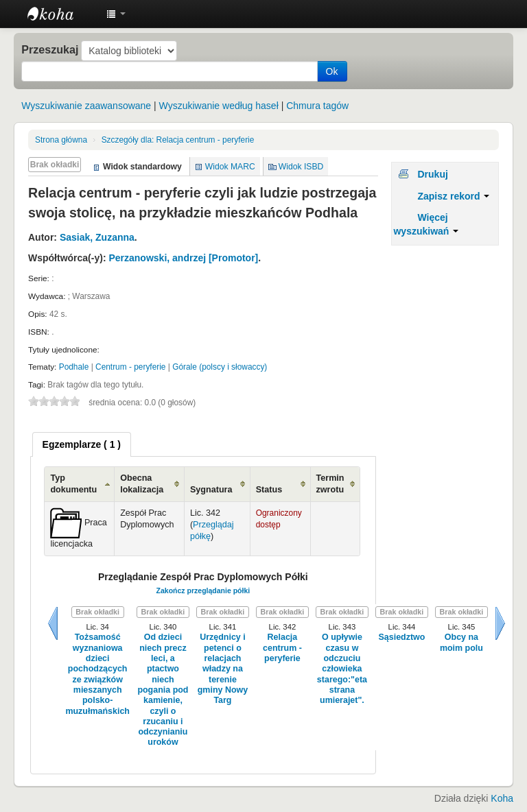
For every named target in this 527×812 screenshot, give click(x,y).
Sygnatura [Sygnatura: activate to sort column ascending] (211, 490)
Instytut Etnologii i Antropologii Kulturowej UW (62, 14)
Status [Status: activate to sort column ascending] (269, 490)
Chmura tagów (317, 106)
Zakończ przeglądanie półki (203, 590)
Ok (332, 71)
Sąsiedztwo (401, 637)
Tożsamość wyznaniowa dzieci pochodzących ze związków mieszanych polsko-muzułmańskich (97, 674)
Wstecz (53, 623)
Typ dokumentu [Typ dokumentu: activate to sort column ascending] (73, 484)
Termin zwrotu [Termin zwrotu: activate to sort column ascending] (330, 484)
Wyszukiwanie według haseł (219, 106)
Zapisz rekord (453, 196)
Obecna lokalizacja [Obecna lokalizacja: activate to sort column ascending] (142, 484)
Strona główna (61, 140)
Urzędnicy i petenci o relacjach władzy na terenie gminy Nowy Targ (223, 669)
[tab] (82, 444)
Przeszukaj (50, 49)
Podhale (74, 367)
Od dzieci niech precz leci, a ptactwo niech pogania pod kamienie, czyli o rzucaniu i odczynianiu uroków (163, 690)
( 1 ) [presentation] (82, 444)
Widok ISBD (301, 167)
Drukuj (432, 174)
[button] (116, 14)
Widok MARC (230, 167)
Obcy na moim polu (461, 642)
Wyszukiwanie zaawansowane (86, 106)
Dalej (500, 623)
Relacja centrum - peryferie (178, 140)
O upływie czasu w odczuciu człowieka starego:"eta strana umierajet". (342, 669)
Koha (502, 798)
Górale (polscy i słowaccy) (220, 367)
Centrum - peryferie (130, 367)
